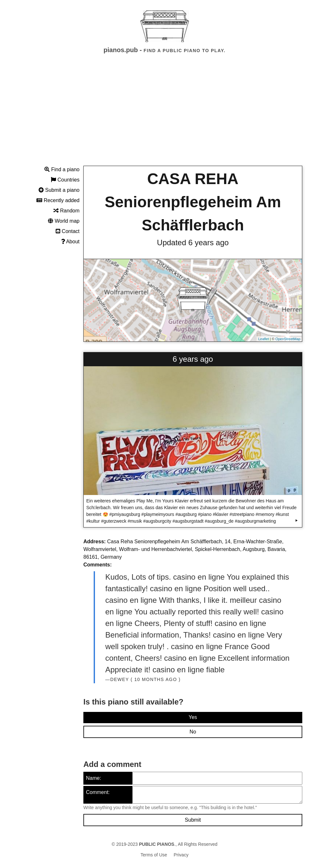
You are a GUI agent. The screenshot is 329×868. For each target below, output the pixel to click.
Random (66, 211)
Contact (68, 231)
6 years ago (193, 359)
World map (64, 221)
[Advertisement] (164, 116)
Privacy (181, 855)
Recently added (58, 200)
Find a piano (62, 169)
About (70, 242)
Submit (193, 820)
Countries (65, 180)
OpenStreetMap (288, 339)
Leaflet (263, 339)
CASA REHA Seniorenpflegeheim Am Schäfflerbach (193, 202)
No (193, 732)
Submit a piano (59, 190)
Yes (193, 717)
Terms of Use (154, 855)
